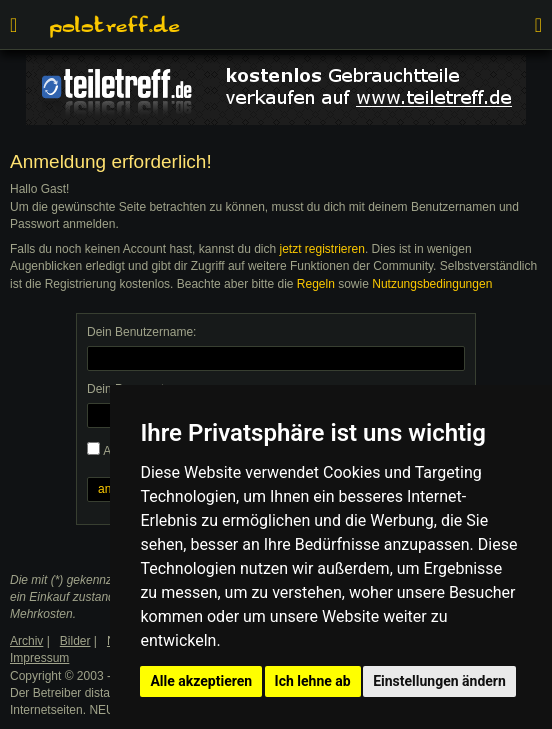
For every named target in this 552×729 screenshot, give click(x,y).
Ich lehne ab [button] (313, 681)
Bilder (75, 641)
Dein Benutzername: (141, 332)
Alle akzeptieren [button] (201, 681)
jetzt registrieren (322, 249)
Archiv (26, 641)
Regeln (316, 284)
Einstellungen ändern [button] (439, 681)
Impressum (39, 658)
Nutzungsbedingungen (432, 284)
